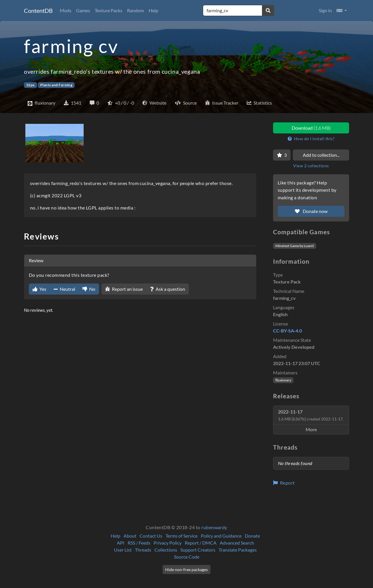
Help (153, 10)
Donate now (311, 211)
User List (123, 550)
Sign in (325, 10)
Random (136, 10)
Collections (166, 550)
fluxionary (283, 380)
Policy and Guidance (221, 536)
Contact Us (151, 536)
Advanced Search (237, 543)
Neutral (64, 289)
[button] (342, 10)
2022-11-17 (311, 415)
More (311, 429)
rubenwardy (214, 527)
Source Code (187, 557)
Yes (39, 289)
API (121, 543)
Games (83, 10)
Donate (252, 536)
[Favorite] (282, 155)
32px (30, 85)
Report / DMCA (201, 543)
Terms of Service (182, 536)
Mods (66, 10)
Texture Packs (109, 10)
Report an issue (124, 289)
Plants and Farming (56, 85)
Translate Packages (238, 550)
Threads (143, 550)
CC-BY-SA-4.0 (287, 331)
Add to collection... (321, 155)
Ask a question (168, 289)
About (130, 536)
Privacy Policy (168, 543)
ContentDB (38, 10)
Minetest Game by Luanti (295, 246)
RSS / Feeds (139, 543)
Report (284, 483)
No (89, 289)
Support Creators (198, 550)
